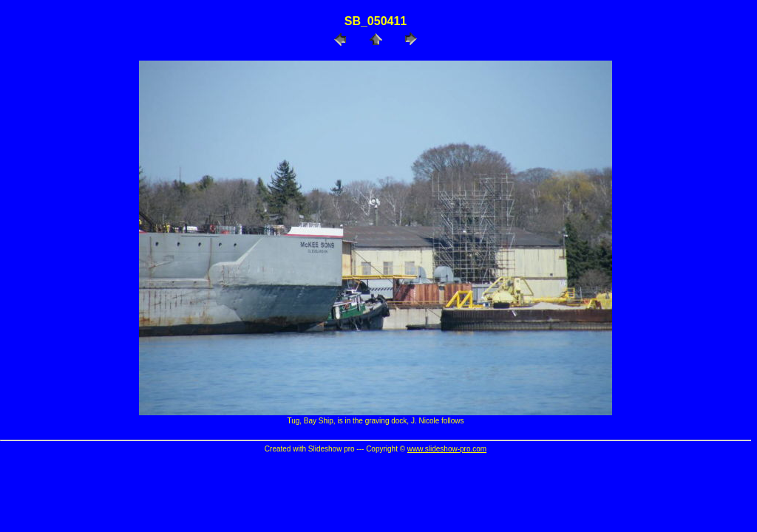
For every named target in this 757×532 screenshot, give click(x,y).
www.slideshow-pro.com (447, 449)
